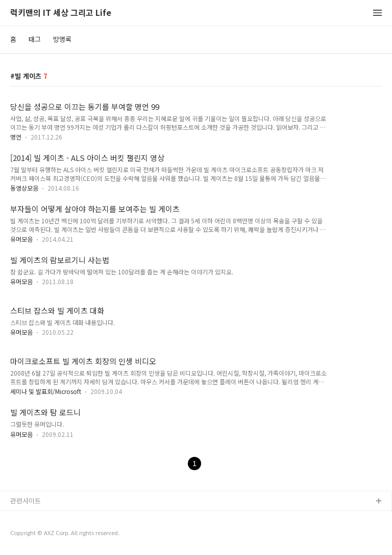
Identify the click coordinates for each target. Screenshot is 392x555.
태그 (35, 39)
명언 (16, 137)
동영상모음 (24, 188)
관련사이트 (26, 501)
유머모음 (21, 239)
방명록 (62, 39)
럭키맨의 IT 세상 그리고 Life (61, 13)
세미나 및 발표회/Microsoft (46, 391)
